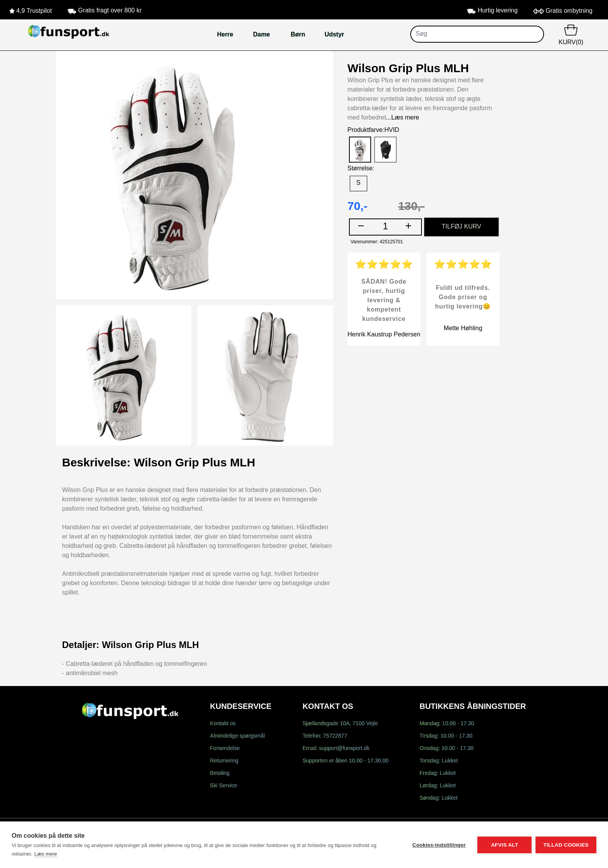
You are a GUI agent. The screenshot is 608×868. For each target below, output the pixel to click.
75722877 (335, 736)
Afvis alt (504, 845)
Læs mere (46, 854)
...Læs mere (403, 118)
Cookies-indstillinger (439, 845)
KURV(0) (571, 34)
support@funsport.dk (344, 749)
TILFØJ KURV (461, 227)
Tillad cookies (566, 845)
